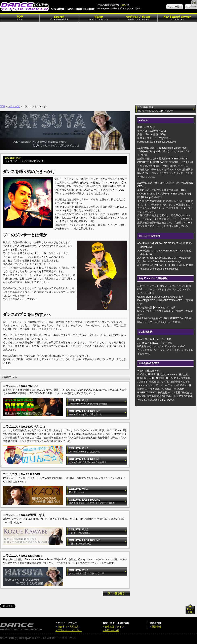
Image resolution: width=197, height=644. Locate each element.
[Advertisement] (38, 62)
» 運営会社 (155, 627)
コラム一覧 (14, 106)
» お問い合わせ (111, 630)
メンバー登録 (175, 7)
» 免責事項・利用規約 (67, 627)
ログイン (191, 7)
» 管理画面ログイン (113, 627)
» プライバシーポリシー (69, 630)
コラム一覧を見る (116, 593)
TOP (2, 106)
